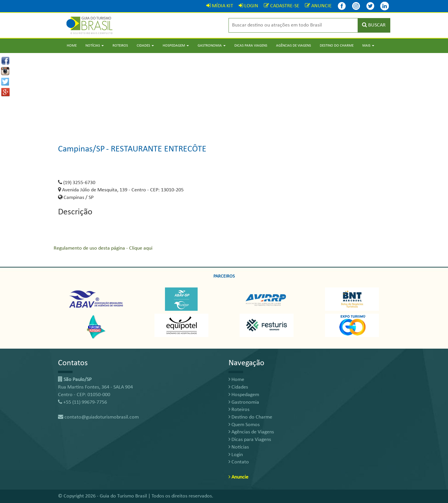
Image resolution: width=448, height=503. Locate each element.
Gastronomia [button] (212, 46)
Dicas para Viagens (251, 46)
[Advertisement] (224, 94)
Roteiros (120, 46)
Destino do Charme (337, 46)
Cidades (238, 387)
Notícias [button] (95, 46)
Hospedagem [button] (176, 46)
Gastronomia (244, 402)
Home (72, 46)
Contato (239, 462)
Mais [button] (368, 46)
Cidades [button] (145, 46)
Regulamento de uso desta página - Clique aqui (103, 248)
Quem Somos (244, 425)
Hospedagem (244, 395)
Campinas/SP (81, 149)
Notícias (239, 447)
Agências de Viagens (294, 46)
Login (236, 455)
